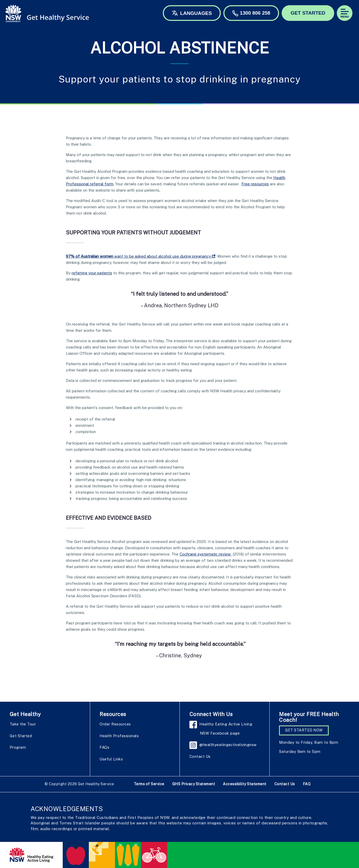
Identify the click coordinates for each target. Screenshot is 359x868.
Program (18, 747)
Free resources (255, 184)
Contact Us (200, 756)
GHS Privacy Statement (194, 784)
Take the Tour (23, 724)
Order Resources (115, 724)
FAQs (104, 747)
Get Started (21, 736)
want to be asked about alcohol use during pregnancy (141, 256)
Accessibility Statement (245, 784)
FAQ (307, 784)
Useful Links (111, 759)
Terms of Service (149, 784)
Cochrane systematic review (206, 554)
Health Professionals (119, 736)
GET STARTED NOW (304, 730)
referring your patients (92, 273)
